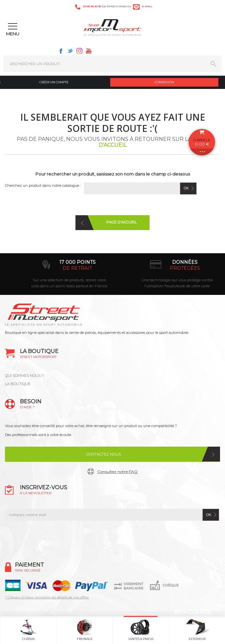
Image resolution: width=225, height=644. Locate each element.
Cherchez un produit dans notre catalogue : (43, 185)
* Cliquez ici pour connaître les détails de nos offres (47, 597)
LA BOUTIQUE (18, 384)
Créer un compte (54, 82)
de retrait (167, 268)
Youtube (89, 51)
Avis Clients (192, 612)
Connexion (164, 82)
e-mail (147, 6)
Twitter (70, 51)
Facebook (61, 51)
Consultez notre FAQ (117, 472)
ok (209, 515)
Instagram (79, 51)
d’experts (59, 268)
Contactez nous (104, 454)
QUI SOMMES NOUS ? (24, 376)
